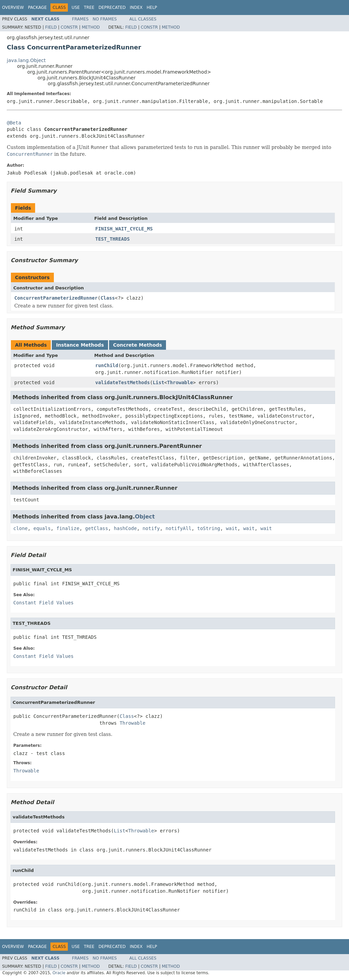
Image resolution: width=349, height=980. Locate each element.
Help (152, 7)
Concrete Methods (138, 345)
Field (51, 27)
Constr (69, 27)
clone (20, 528)
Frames (80, 19)
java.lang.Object (26, 60)
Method (91, 27)
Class (108, 298)
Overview (13, 7)
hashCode (125, 528)
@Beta (14, 123)
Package (37, 7)
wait (232, 528)
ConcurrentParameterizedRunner (56, 298)
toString (209, 528)
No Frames (105, 19)
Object (145, 517)
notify (151, 528)
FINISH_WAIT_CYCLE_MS (124, 229)
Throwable (180, 382)
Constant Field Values (43, 603)
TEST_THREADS (113, 239)
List (158, 382)
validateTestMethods (123, 382)
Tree (89, 7)
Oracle (59, 973)
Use (76, 7)
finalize (68, 528)
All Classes (143, 19)
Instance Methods (80, 345)
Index (136, 7)
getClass (97, 528)
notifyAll (179, 528)
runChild (107, 365)
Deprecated (112, 7)
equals (42, 528)
